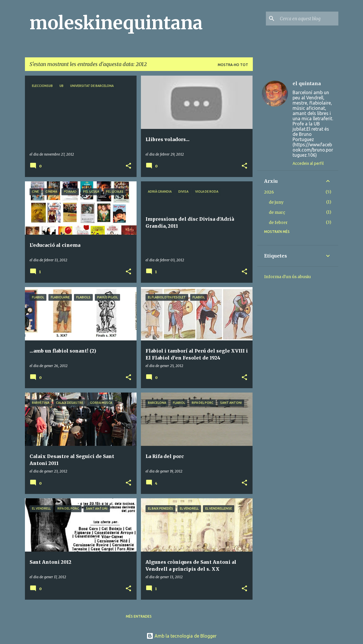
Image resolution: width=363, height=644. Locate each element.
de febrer (278, 222)
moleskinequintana (116, 23)
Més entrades (139, 616)
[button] (128, 166)
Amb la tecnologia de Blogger (181, 636)
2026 (269, 192)
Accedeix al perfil (308, 163)
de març (277, 212)
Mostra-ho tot (233, 65)
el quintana (307, 83)
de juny (276, 202)
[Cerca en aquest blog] (308, 19)
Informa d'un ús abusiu (287, 277)
